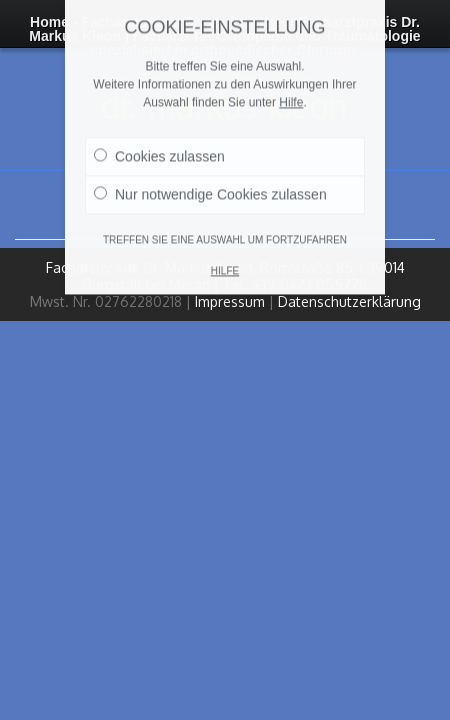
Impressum (230, 301)
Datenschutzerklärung (349, 301)
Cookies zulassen (159, 140)
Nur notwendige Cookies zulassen (210, 178)
